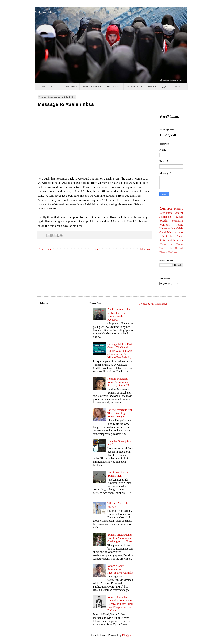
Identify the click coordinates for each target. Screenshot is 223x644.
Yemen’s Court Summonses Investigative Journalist (120, 569)
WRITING (71, 86)
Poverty (163, 248)
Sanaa (180, 217)
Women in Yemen (171, 244)
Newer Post (45, 249)
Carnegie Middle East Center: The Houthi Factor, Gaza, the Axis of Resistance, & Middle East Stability (120, 351)
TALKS (152, 86)
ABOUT (55, 86)
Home (95, 249)
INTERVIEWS (134, 86)
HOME (41, 86)
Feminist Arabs (175, 240)
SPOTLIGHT (114, 86)
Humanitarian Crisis (171, 228)
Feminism (177, 221)
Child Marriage (168, 232)
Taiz (181, 233)
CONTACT (178, 86)
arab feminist (167, 236)
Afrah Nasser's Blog (45, 12)
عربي (164, 86)
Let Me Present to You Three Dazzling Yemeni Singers (120, 413)
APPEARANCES (92, 86)
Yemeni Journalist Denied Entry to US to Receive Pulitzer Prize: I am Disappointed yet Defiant (120, 604)
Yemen (166, 208)
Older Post (145, 249)
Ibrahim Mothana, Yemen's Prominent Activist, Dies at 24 (118, 382)
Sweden (164, 221)
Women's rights (171, 225)
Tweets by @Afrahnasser (153, 304)
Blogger (127, 635)
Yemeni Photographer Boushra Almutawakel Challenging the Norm (120, 538)
